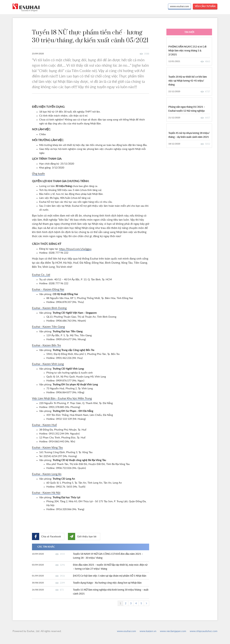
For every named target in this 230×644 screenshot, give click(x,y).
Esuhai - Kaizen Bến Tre (46, 345)
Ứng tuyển (38, 174)
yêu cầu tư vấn (205, 6)
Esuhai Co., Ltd (41, 275)
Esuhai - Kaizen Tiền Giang (48, 327)
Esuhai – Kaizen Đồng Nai (48, 290)
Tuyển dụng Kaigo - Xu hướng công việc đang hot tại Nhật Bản (107, 583)
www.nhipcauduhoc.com (204, 631)
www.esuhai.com (180, 6)
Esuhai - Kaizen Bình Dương (49, 308)
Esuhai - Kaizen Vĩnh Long (48, 364)
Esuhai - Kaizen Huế (44, 425)
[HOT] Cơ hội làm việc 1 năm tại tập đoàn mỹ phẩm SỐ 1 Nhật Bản (110, 576)
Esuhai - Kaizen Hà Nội (46, 493)
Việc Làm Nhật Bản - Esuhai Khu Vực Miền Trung (62, 399)
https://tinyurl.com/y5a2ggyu (75, 249)
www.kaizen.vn (148, 631)
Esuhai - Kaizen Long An (47, 474)
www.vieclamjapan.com (173, 631)
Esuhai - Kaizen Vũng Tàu (47, 448)
